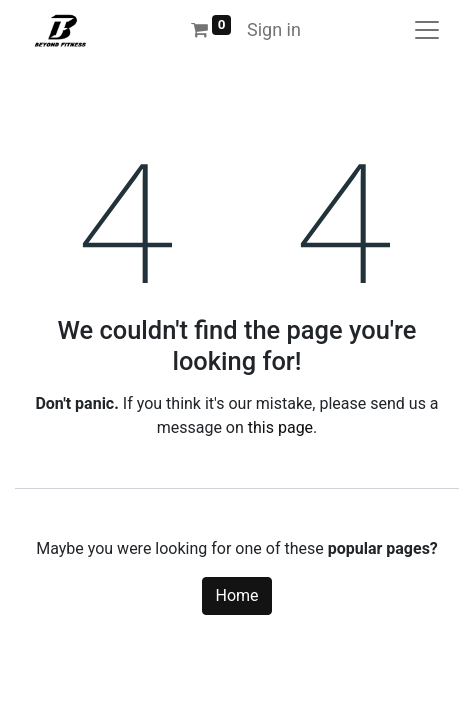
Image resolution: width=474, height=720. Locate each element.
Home (236, 595)
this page (280, 427)
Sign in (274, 29)
